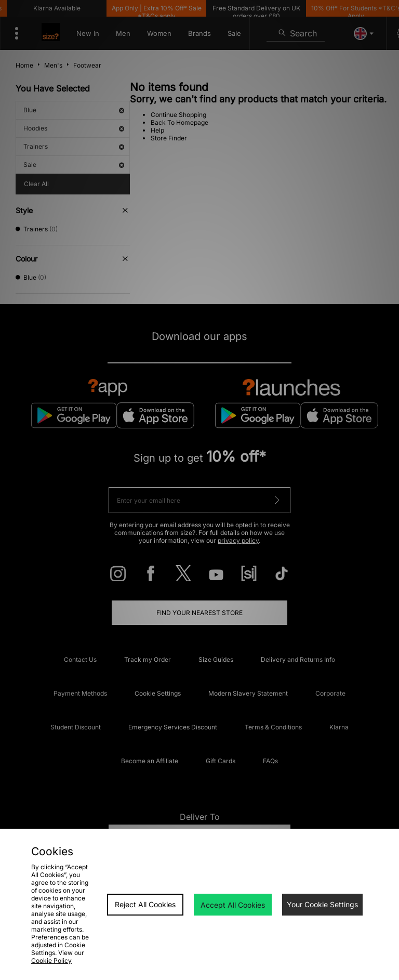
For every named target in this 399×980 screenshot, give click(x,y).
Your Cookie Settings (322, 904)
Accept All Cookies (233, 905)
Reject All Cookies (145, 904)
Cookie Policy (51, 961)
